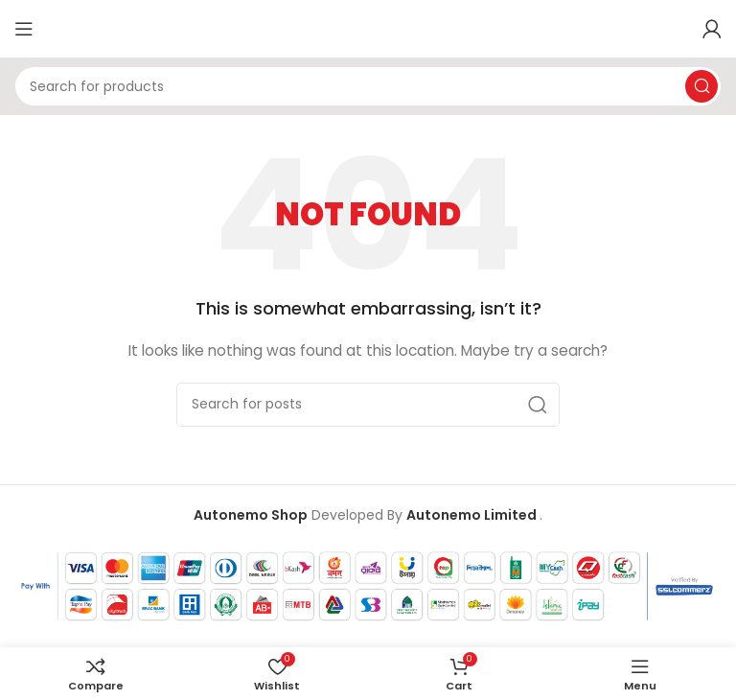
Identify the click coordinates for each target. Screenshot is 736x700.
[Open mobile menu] (24, 29)
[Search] (368, 86)
